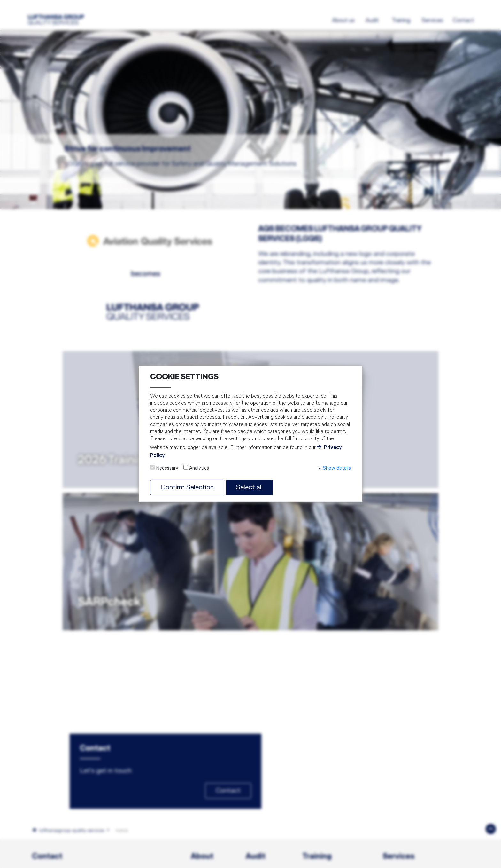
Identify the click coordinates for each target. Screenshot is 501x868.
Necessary (167, 468)
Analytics (199, 468)
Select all (249, 488)
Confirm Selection (187, 488)
